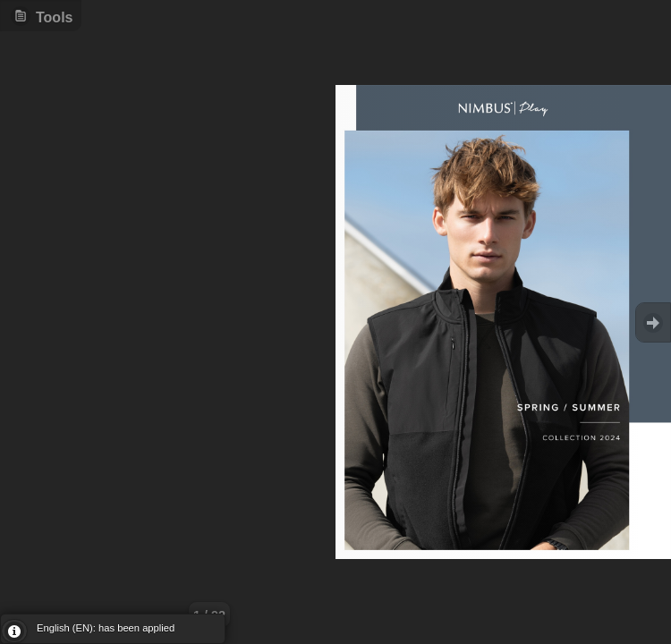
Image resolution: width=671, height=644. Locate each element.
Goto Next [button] (653, 322)
